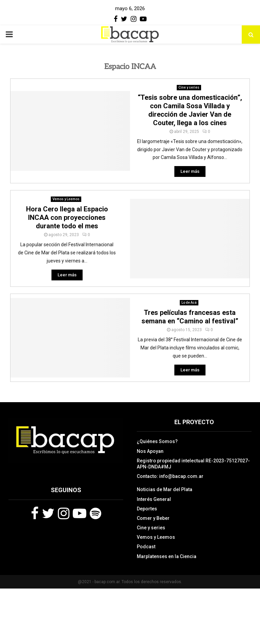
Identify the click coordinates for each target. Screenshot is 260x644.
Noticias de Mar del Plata (165, 489)
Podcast (146, 547)
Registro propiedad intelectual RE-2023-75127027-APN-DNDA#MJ (193, 464)
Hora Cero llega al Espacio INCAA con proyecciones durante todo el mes (67, 217)
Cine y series (189, 87)
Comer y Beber (153, 518)
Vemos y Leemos (66, 199)
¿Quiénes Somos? (157, 441)
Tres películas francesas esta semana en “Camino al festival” (190, 317)
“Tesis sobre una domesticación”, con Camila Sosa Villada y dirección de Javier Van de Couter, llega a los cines (190, 110)
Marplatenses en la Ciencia (167, 556)
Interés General (154, 499)
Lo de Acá (189, 303)
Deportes (147, 509)
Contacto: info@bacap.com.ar (170, 476)
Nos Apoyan (150, 451)
